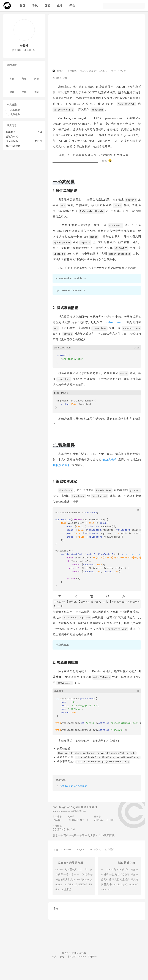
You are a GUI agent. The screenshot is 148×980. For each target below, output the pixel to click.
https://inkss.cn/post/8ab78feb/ (69, 811)
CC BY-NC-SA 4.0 (64, 830)
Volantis (82, 957)
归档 (36, 76)
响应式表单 (109, 460)
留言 (12, 89)
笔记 (24, 76)
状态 (62, 957)
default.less (114, 322)
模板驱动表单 (61, 465)
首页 (12, 76)
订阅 (36, 89)
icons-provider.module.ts (71, 278)
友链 (24, 89)
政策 (54, 957)
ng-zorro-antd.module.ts (70, 290)
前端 (56, 850)
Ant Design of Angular (73, 786)
